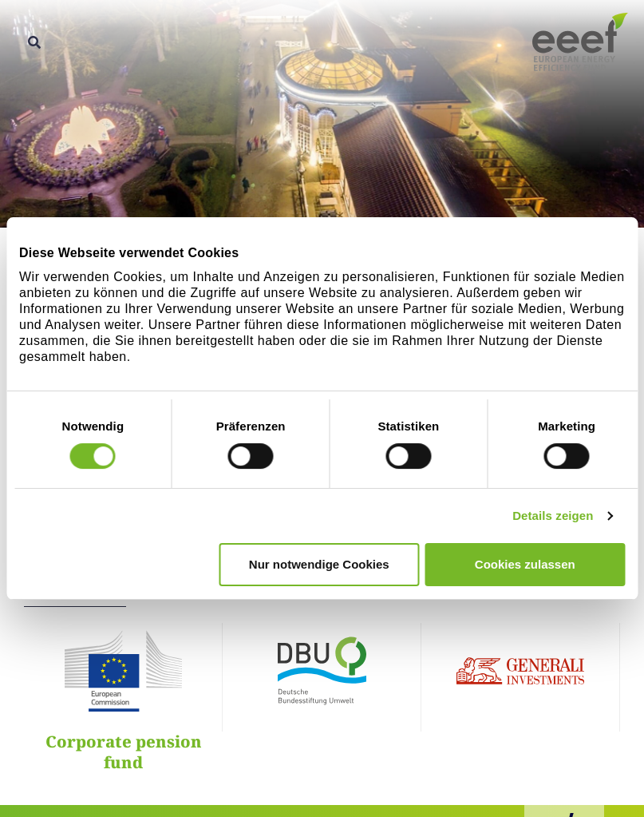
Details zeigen (553, 516)
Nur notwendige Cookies (319, 564)
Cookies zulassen (525, 564)
